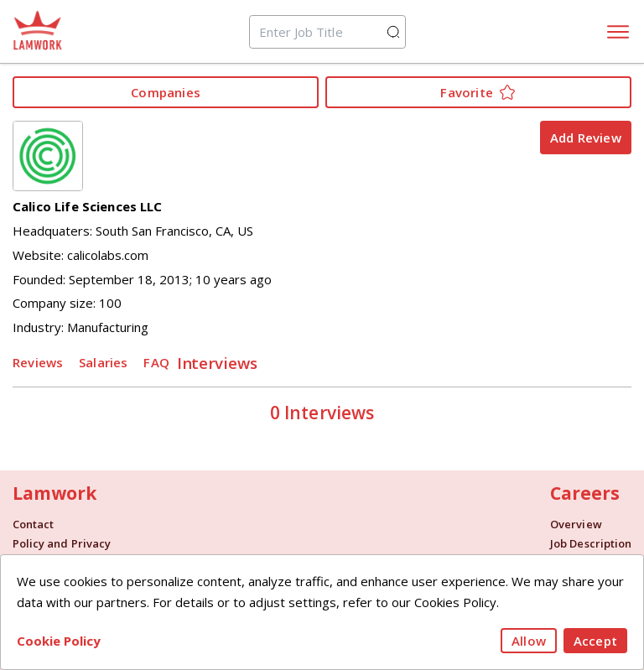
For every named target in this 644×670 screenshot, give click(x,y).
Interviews (218, 362)
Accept (595, 641)
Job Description (591, 544)
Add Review (586, 138)
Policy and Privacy (62, 544)
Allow (529, 641)
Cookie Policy (59, 641)
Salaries (104, 362)
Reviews (38, 362)
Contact (33, 525)
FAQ (156, 362)
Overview (576, 525)
